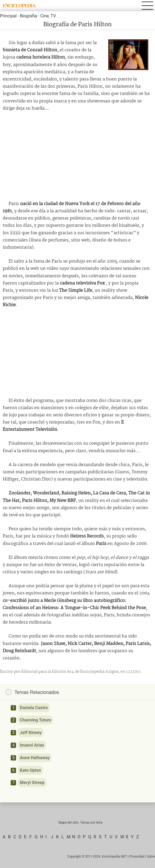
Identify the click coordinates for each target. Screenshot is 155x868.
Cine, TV (48, 16)
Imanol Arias (32, 745)
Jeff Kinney (31, 733)
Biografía (28, 16)
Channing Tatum (35, 720)
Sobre (151, 857)
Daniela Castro (34, 708)
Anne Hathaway (35, 758)
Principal (8, 16)
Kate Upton (30, 770)
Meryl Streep (32, 783)
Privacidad (137, 857)
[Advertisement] (77, 156)
